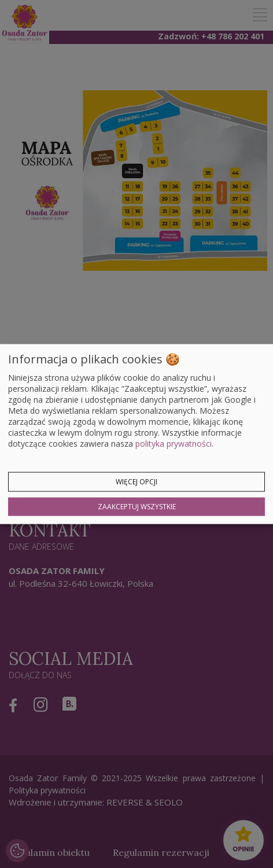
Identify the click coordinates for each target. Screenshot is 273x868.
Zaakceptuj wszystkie (137, 506)
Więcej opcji (136, 481)
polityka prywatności (174, 443)
